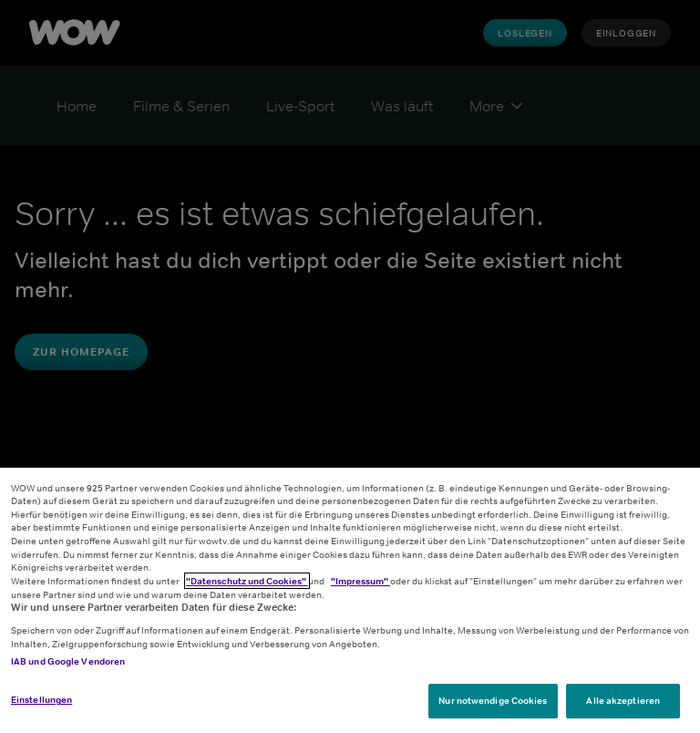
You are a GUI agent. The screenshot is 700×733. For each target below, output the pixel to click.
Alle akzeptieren (623, 700)
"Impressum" (360, 581)
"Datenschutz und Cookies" (247, 581)
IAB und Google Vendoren (68, 661)
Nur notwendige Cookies (493, 700)
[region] (350, 600)
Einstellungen (41, 699)
